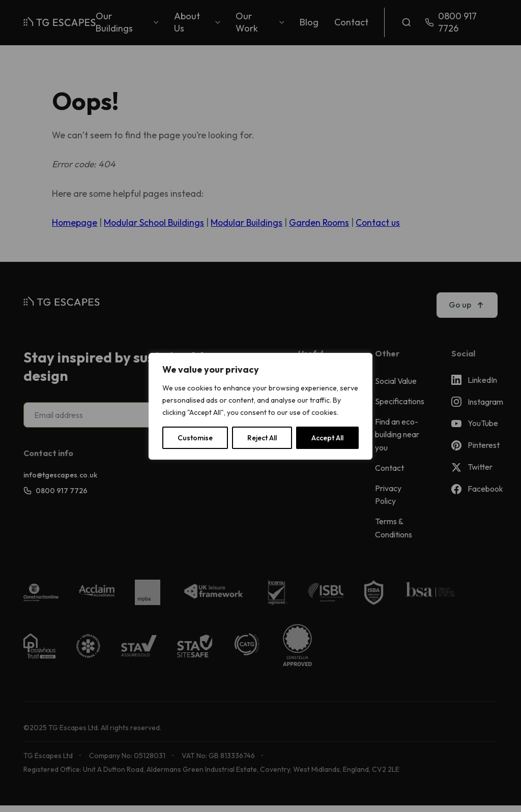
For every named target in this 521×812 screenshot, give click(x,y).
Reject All (262, 438)
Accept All (327, 438)
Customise (195, 438)
